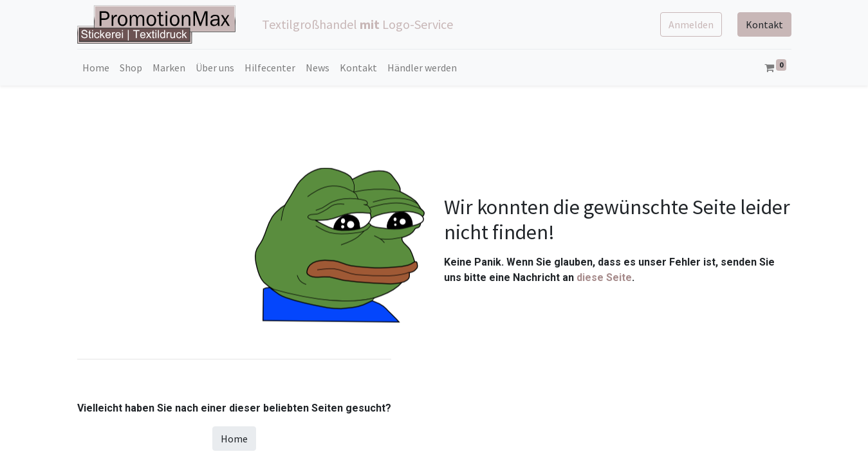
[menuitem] (96, 68)
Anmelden (691, 24)
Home (234, 439)
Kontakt (764, 24)
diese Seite (604, 277)
